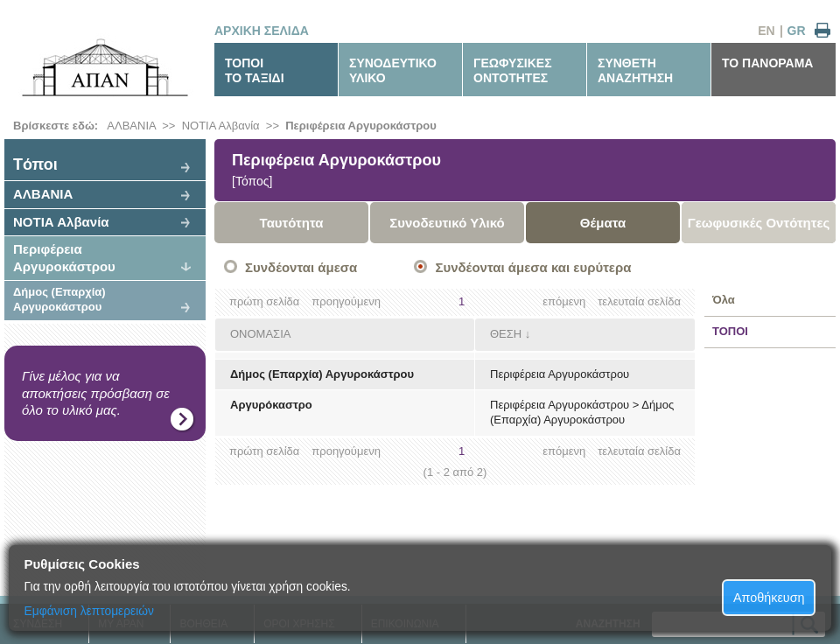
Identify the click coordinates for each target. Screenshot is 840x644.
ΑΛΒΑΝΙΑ (131, 126)
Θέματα (603, 223)
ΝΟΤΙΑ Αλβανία (221, 126)
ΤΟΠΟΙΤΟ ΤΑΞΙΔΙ (255, 70)
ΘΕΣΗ (506, 334)
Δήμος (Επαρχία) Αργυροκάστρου (59, 299)
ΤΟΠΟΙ (730, 331)
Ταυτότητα (292, 223)
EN (766, 31)
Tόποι (35, 164)
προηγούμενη (346, 301)
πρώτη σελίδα (264, 301)
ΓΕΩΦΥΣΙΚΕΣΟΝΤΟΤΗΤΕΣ (513, 70)
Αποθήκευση (769, 598)
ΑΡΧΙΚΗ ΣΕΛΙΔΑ (262, 31)
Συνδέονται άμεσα (301, 267)
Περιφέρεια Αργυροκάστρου (361, 126)
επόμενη (564, 301)
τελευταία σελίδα (639, 301)
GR (797, 31)
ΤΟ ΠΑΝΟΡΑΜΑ (767, 63)
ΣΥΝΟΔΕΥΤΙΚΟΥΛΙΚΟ (393, 70)
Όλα (724, 300)
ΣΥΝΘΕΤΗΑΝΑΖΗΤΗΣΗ (635, 70)
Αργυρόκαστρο (271, 405)
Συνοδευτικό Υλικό (447, 223)
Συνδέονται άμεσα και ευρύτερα (533, 267)
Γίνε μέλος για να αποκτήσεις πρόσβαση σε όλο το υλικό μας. (96, 393)
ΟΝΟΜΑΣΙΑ (260, 334)
